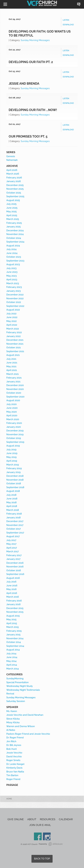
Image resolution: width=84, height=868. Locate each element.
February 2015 (14, 631)
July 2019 (11, 450)
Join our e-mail (40, 825)
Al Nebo (11, 730)
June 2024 (12, 253)
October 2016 (14, 570)
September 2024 (15, 242)
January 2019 (13, 472)
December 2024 (15, 230)
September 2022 (15, 306)
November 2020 (15, 389)
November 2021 (15, 344)
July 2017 (11, 540)
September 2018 (15, 487)
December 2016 (15, 563)
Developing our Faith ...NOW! (33, 110)
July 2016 (11, 582)
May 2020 (12, 412)
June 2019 (12, 453)
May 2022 (11, 321)
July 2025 (11, 204)
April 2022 (12, 325)
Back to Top (42, 859)
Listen (66, 20)
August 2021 (13, 355)
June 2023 (12, 272)
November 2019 (15, 434)
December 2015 (15, 608)
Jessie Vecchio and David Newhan (25, 715)
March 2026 (13, 174)
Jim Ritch (11, 741)
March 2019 (13, 465)
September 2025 (15, 196)
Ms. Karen (12, 711)
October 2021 (14, 348)
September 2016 (15, 574)
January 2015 (13, 635)
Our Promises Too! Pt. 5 (28, 136)
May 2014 (11, 661)
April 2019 (12, 461)
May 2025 (11, 212)
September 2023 (15, 261)
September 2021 (15, 351)
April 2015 (12, 623)
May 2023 (11, 276)
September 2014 (15, 646)
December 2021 (15, 340)
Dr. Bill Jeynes (14, 745)
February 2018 (14, 514)
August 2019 (13, 446)
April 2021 (12, 370)
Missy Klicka (13, 722)
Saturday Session (16, 701)
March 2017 (13, 551)
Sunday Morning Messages (35, 40)
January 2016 (13, 604)
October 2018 (14, 483)
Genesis (11, 156)
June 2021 (12, 363)
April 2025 (12, 215)
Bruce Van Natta (15, 772)
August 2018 (13, 491)
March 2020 (13, 419)
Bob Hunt (11, 749)
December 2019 (15, 431)
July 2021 (11, 359)
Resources (48, 819)
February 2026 (14, 178)
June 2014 (12, 657)
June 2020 (12, 408)
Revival (10, 694)
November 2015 (15, 612)
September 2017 (15, 533)
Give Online (16, 819)
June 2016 (12, 586)
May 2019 (11, 457)
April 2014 (12, 665)
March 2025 (13, 219)
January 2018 (13, 518)
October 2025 (14, 193)
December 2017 (15, 521)
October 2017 (14, 529)
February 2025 (14, 223)
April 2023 (12, 280)
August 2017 (13, 536)
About (32, 819)
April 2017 (12, 548)
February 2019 (14, 468)
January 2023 (13, 291)
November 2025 (15, 189)
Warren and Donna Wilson (21, 726)
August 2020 (13, 400)
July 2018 (11, 495)
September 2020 (15, 397)
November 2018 (15, 480)
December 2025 (15, 185)
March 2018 (13, 510)
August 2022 (13, 310)
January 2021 (13, 382)
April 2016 (12, 593)
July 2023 (11, 268)
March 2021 (13, 374)
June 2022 (12, 317)
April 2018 (12, 506)
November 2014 (15, 638)
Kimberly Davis (14, 768)
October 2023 (14, 257)
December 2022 (15, 295)
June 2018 (12, 499)
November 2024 (15, 234)
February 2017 (14, 555)
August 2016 (13, 578)
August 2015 (13, 616)
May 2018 (11, 502)
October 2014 (14, 642)
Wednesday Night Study (20, 686)
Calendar (66, 819)
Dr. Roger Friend (15, 738)
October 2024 (14, 238)
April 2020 (12, 415)
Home (9, 799)
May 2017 (11, 544)
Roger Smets (13, 760)
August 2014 (13, 650)
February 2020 (14, 423)
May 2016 (11, 589)
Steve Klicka (13, 719)
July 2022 (11, 314)
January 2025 (13, 227)
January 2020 (14, 427)
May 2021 (11, 366)
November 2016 (15, 567)
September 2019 (15, 442)
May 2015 (11, 619)
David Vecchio (14, 757)
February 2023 (14, 287)
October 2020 (14, 393)
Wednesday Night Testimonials (23, 690)
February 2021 (14, 378)
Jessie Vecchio (14, 753)
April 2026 (12, 170)
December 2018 (15, 476)
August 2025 (13, 200)
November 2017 (15, 525)
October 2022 (14, 302)
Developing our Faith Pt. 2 (31, 62)
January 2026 (14, 181)
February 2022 (14, 332)
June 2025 (12, 208)
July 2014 (11, 654)
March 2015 (13, 627)
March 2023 (13, 283)
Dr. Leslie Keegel (15, 764)
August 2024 (13, 246)
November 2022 (15, 298)
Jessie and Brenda (24, 84)
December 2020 (15, 385)
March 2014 (13, 669)
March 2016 (13, 597)
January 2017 (13, 559)
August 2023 (13, 264)
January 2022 (13, 336)
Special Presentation (18, 682)
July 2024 (11, 249)
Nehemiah (12, 160)
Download (68, 25)
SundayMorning (15, 679)
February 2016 (14, 601)
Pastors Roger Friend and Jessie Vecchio (28, 734)
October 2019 (14, 438)
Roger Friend (13, 779)
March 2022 (13, 329)
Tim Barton (12, 775)
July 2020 (11, 404)
